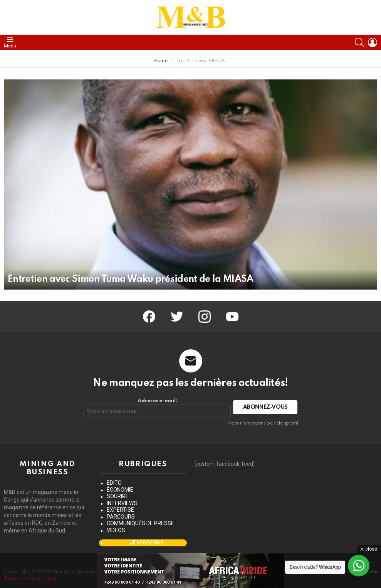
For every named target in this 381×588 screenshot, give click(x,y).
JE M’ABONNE (147, 543)
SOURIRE (118, 496)
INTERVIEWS (122, 503)
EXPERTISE (120, 510)
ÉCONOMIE (120, 490)
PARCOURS (121, 517)
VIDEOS (116, 530)
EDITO (114, 483)
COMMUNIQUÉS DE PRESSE (140, 523)
